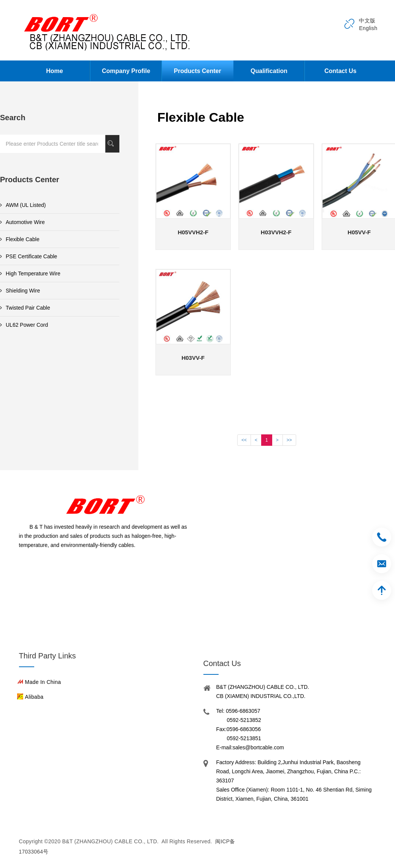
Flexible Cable (20, 239)
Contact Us (340, 71)
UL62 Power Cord (24, 325)
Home (54, 71)
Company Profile (126, 71)
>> (289, 440)
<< (244, 440)
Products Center (197, 71)
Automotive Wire (22, 222)
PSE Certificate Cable (29, 256)
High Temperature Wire (30, 273)
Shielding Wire (20, 291)
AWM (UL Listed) (23, 205)
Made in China (43, 682)
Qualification (269, 71)
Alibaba (34, 697)
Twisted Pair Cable (25, 308)
